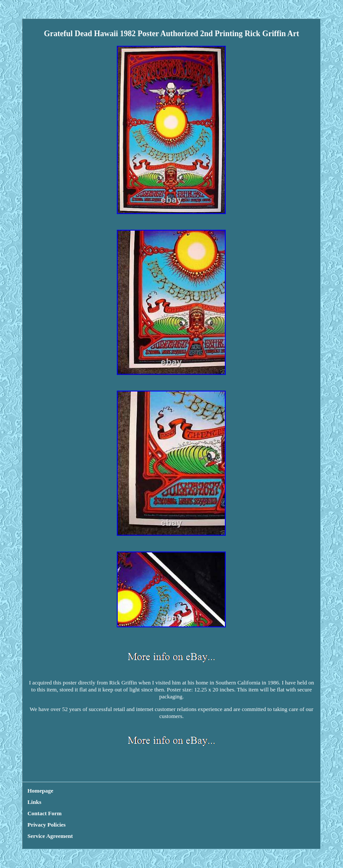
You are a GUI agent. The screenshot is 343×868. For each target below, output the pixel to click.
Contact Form (44, 813)
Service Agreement (50, 836)
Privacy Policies (47, 825)
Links (34, 802)
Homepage (40, 791)
